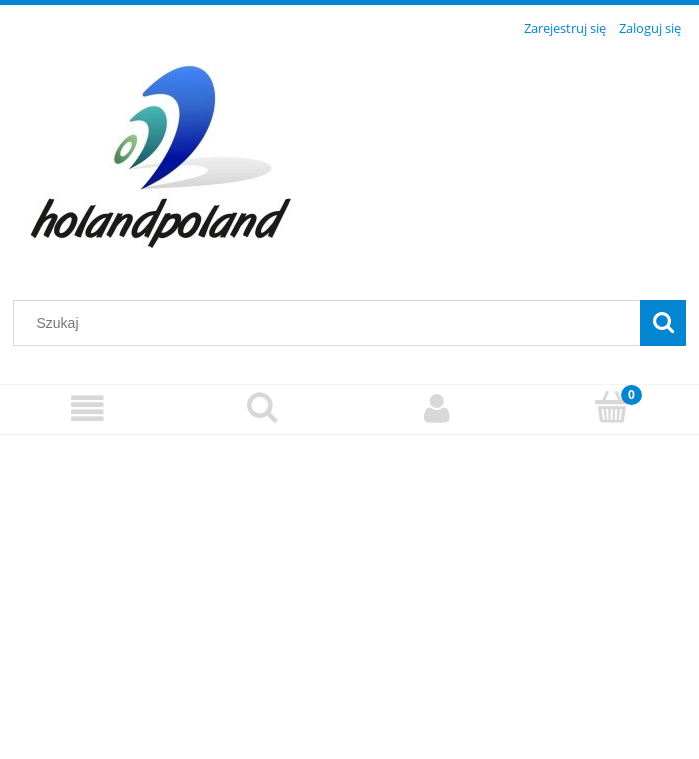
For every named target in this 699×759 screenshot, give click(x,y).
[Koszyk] (611, 407)
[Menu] (87, 408)
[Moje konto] (437, 408)
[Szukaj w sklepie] (331, 323)
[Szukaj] (663, 323)
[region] (349, 589)
